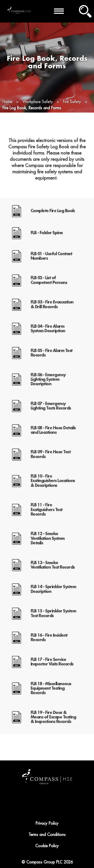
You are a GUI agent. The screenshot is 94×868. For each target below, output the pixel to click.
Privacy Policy (47, 823)
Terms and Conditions (47, 835)
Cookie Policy (47, 846)
